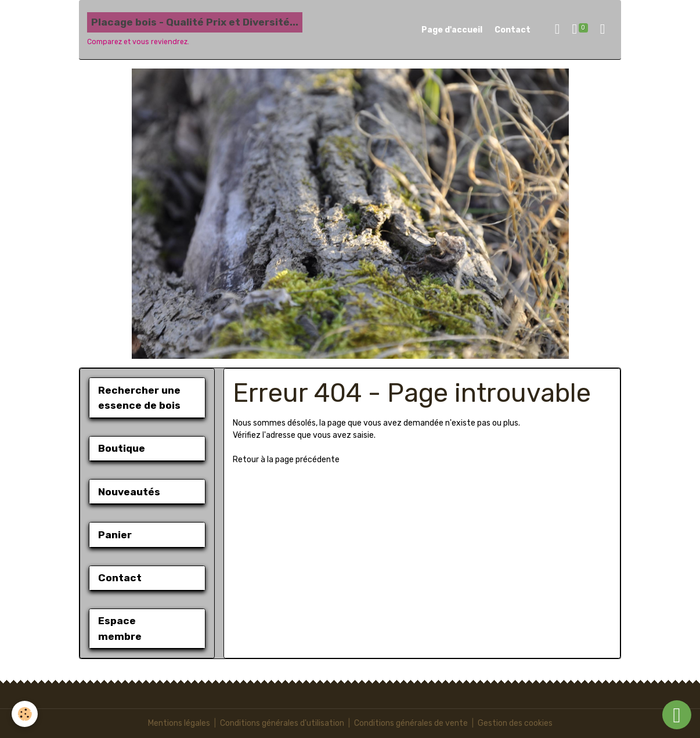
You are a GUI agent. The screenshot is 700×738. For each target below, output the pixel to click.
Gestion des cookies (515, 723)
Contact (513, 30)
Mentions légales (179, 723)
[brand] (195, 30)
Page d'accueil (452, 30)
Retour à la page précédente (286, 460)
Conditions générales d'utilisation (282, 723)
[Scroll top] (677, 715)
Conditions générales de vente (411, 723)
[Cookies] (25, 714)
